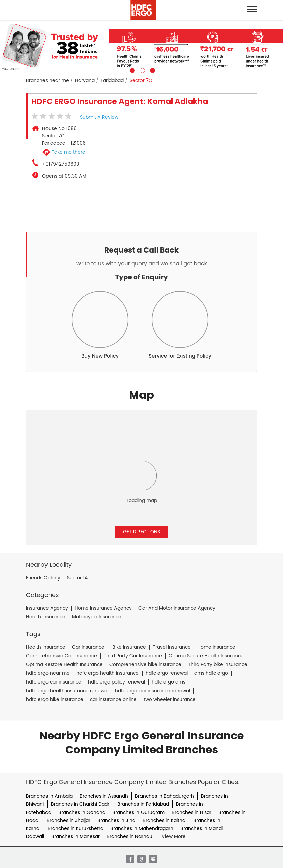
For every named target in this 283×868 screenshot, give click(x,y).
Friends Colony (43, 578)
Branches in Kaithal (164, 820)
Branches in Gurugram (138, 812)
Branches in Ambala (49, 796)
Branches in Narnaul (130, 836)
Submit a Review (99, 117)
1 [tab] (131, 70)
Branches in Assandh (104, 796)
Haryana (85, 81)
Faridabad (112, 81)
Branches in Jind (116, 820)
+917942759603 (61, 164)
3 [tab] (152, 70)
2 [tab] (141, 70)
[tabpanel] (141, 46)
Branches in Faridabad (143, 804)
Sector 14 (77, 578)
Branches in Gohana (82, 812)
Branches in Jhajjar (68, 820)
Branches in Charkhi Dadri (81, 804)
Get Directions (141, 532)
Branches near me (48, 81)
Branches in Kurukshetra (75, 828)
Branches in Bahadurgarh (165, 796)
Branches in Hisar (192, 812)
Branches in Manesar (75, 836)
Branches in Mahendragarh (142, 828)
